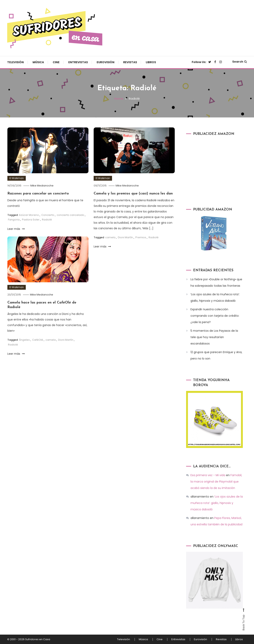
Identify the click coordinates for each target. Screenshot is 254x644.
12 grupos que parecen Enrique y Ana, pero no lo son (216, 355)
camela (110, 237)
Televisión (15, 62)
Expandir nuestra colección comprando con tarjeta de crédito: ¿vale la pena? (215, 315)
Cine (56, 62)
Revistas (130, 62)
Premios (141, 237)
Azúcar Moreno (29, 215)
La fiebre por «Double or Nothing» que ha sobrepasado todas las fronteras (216, 282)
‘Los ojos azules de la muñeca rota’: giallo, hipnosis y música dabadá (215, 297)
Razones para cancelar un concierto (38, 193)
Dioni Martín (125, 237)
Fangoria (14, 220)
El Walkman (17, 178)
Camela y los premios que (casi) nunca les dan (133, 193)
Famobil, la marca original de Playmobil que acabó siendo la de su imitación (216, 482)
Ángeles (24, 340)
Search (240, 62)
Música (38, 62)
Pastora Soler (31, 220)
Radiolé (47, 220)
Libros (151, 62)
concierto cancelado (70, 215)
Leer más (16, 229)
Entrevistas (78, 62)
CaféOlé (38, 340)
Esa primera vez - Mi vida (208, 475)
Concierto (48, 215)
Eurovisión (106, 62)
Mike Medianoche (42, 186)
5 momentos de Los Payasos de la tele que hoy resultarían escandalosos (214, 337)
